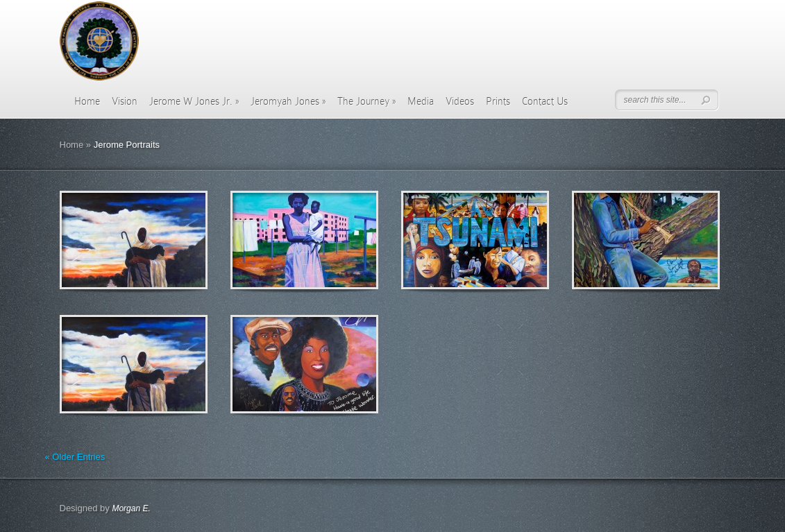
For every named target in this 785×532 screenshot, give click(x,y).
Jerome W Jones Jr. (194, 101)
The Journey (366, 101)
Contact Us (545, 101)
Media (421, 101)
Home (87, 101)
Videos (460, 101)
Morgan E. (131, 508)
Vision (125, 101)
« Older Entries (75, 457)
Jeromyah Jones (288, 101)
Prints (498, 101)
